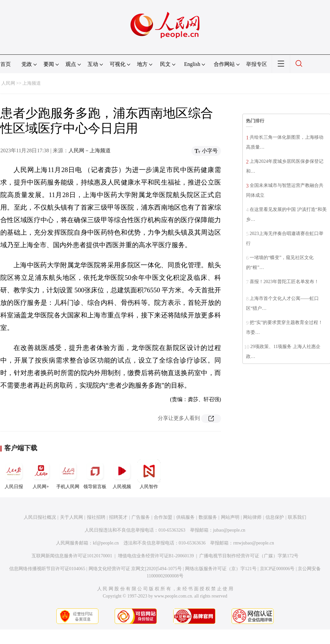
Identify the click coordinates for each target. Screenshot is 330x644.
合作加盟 (163, 517)
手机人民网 (68, 474)
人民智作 (149, 474)
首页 (6, 64)
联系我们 (297, 517)
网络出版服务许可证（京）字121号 (221, 569)
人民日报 (14, 474)
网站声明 (230, 517)
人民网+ (41, 474)
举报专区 (257, 64)
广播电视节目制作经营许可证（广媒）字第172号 (249, 556)
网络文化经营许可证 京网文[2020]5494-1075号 (135, 569)
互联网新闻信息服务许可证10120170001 (72, 556)
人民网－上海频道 (90, 150)
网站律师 (252, 517)
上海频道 (32, 83)
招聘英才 (118, 517)
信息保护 (275, 517)
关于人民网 (71, 517)
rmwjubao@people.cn (254, 543)
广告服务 (141, 517)
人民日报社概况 (40, 517)
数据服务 (208, 517)
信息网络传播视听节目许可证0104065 (47, 569)
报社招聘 (96, 517)
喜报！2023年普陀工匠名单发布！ (284, 282)
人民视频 (122, 474)
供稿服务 (185, 517)
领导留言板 (95, 474)
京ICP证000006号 (277, 569)
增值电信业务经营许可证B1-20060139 (156, 556)
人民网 (8, 83)
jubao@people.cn (229, 530)
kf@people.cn (106, 543)
